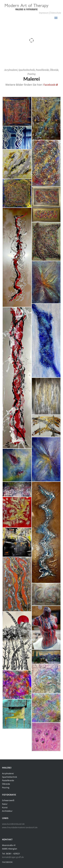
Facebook (49, 85)
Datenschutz (56, 13)
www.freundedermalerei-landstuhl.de (20, 827)
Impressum (44, 13)
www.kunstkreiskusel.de (13, 824)
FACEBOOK (7, 862)
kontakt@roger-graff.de (13, 857)
